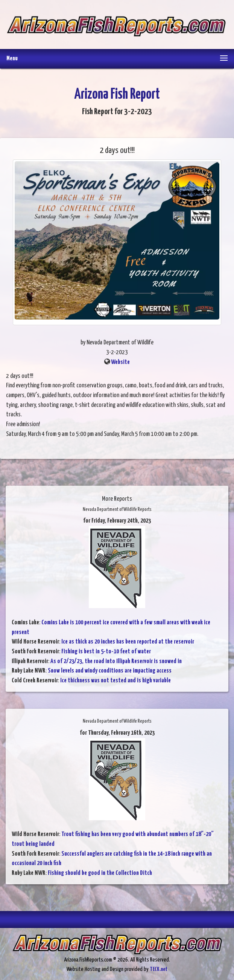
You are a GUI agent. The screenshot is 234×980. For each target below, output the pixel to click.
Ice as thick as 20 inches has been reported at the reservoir (128, 642)
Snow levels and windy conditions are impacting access (110, 671)
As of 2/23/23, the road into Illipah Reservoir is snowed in (116, 661)
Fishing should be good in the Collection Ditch (100, 873)
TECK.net (159, 969)
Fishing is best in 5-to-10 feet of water (106, 652)
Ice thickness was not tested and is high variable (115, 681)
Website (120, 362)
